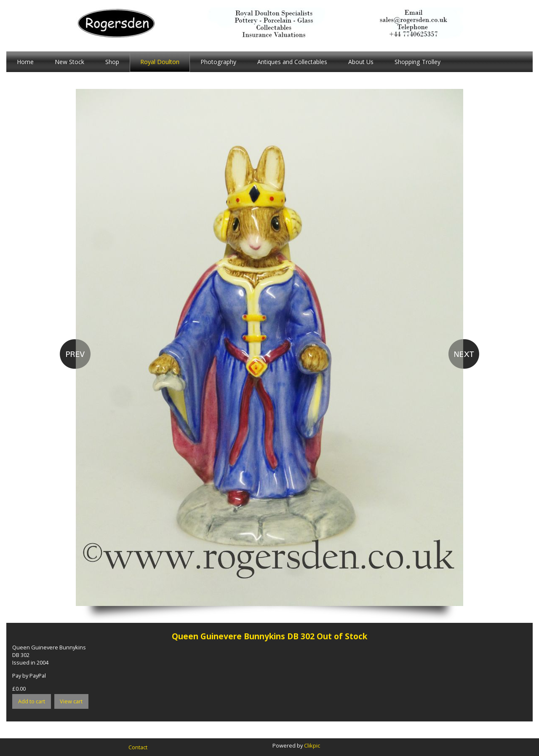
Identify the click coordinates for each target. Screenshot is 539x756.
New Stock (69, 62)
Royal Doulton (160, 62)
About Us (361, 62)
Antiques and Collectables (292, 62)
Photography (218, 62)
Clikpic (312, 745)
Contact (138, 747)
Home (25, 62)
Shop (112, 62)
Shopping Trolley (418, 62)
